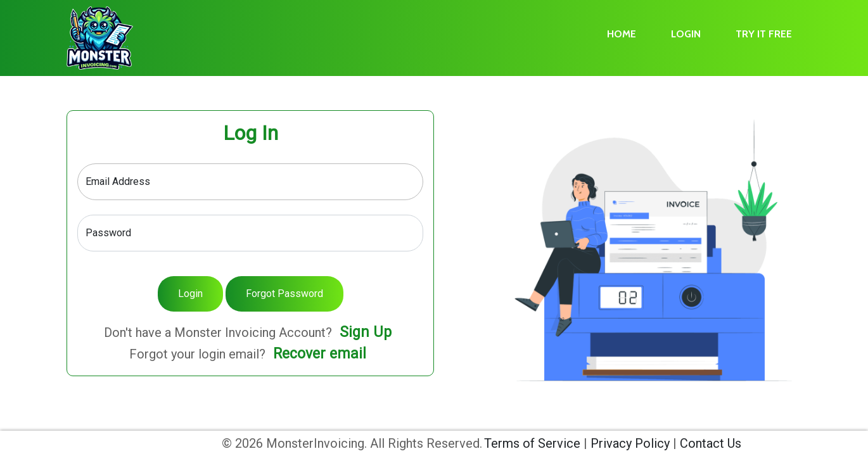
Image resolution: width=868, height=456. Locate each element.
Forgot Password (284, 294)
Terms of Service (532, 443)
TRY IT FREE (764, 34)
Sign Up (366, 332)
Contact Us (711, 443)
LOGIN (686, 34)
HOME (622, 34)
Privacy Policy (630, 443)
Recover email (320, 354)
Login (190, 294)
